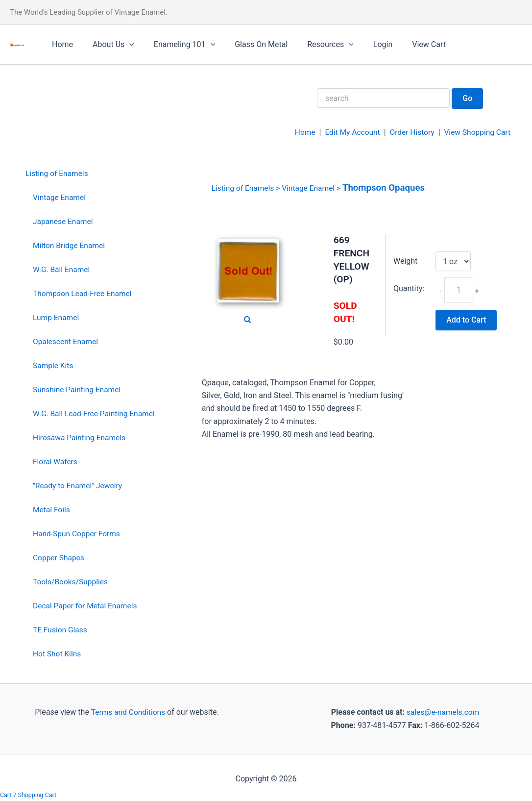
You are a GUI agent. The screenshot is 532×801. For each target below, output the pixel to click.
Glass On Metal (247, 44)
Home (60, 44)
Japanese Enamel (64, 221)
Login (361, 44)
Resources (313, 45)
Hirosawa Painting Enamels (81, 437)
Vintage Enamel (60, 197)
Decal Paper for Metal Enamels (86, 604)
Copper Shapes (59, 556)
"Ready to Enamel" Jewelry (79, 484)
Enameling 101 (175, 45)
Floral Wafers (56, 460)
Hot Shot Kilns (58, 651)
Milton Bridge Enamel (70, 245)
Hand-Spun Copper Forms (78, 532)
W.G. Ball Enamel (62, 269)
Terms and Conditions (127, 710)
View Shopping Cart (476, 132)
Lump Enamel (57, 317)
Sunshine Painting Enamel (78, 388)
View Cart (403, 44)
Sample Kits (54, 364)
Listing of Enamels (58, 173)
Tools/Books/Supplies (72, 580)
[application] (123, 45)
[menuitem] (92, 174)
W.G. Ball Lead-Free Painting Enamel (96, 413)
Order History (409, 132)
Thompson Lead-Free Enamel (84, 293)
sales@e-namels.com (443, 710)
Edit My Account (348, 132)
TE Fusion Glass (61, 628)
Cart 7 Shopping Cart (29, 795)
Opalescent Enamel (66, 340)
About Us (108, 45)
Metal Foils (52, 508)
